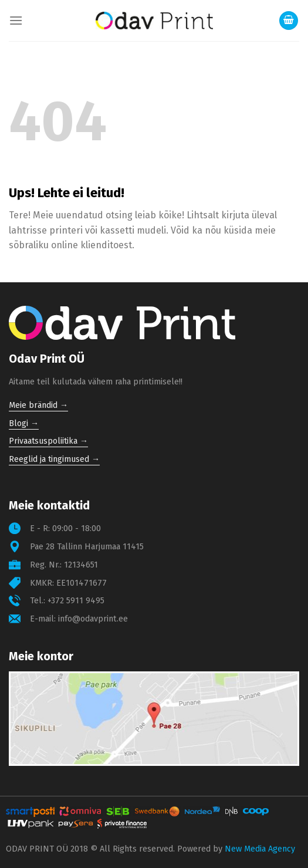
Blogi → (24, 423)
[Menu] (16, 20)
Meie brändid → (38, 405)
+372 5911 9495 (76, 601)
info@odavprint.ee (93, 619)
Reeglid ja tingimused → (54, 459)
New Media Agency (260, 849)
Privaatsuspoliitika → (48, 441)
